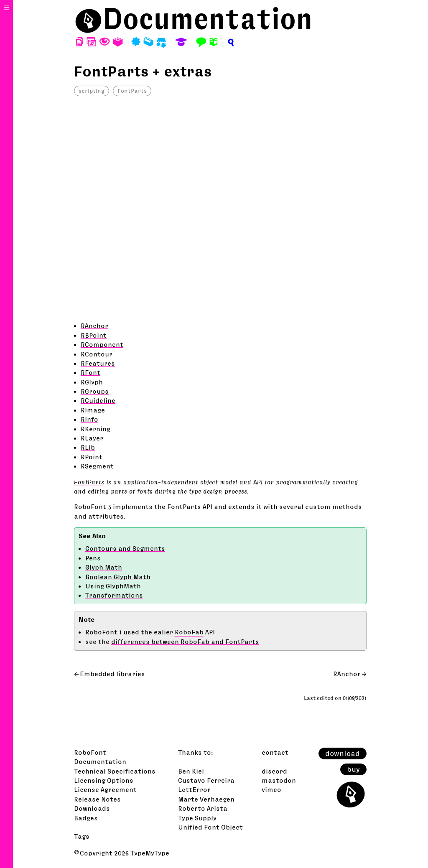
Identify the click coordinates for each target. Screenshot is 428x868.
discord (274, 771)
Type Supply (197, 818)
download (343, 753)
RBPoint (94, 335)
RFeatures (98, 363)
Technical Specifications (115, 771)
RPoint (92, 457)
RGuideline (98, 400)
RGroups (95, 391)
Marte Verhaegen (206, 799)
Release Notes (97, 799)
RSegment (97, 466)
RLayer (92, 438)
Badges (86, 818)
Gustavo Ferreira (206, 780)
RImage (93, 410)
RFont (90, 372)
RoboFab (189, 632)
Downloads (92, 808)
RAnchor (94, 326)
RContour (97, 354)
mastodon (279, 780)
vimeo (271, 789)
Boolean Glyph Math (118, 577)
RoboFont (90, 752)
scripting (92, 91)
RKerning (96, 429)
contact (275, 752)
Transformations (114, 595)
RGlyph (92, 382)
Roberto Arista (203, 808)
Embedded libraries (112, 674)
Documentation (208, 19)
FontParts (132, 91)
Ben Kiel (191, 771)
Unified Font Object (210, 827)
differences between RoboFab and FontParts (185, 641)
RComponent (102, 344)
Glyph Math (104, 567)
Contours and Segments (125, 548)
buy (353, 769)
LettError (194, 789)
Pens (93, 558)
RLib (88, 447)
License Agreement (105, 789)
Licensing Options (104, 780)
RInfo (89, 419)
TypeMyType (150, 853)
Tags (82, 836)
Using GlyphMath (113, 586)
